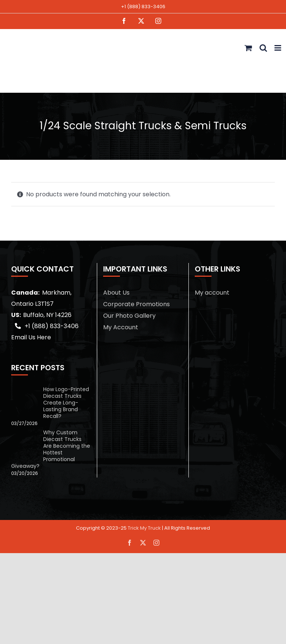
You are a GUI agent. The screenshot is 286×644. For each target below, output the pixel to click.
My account (212, 293)
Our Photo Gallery (129, 316)
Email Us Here (31, 337)
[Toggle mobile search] (263, 48)
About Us (116, 293)
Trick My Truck (144, 528)
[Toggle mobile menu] (278, 48)
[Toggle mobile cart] (248, 48)
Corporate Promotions (136, 304)
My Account (121, 327)
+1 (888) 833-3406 (143, 7)
